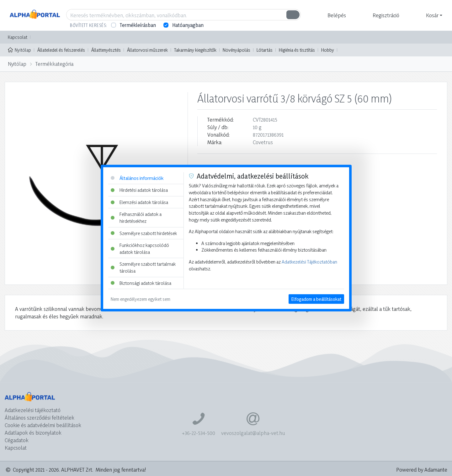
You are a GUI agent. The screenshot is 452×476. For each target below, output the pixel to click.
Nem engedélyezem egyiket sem (141, 299)
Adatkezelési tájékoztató (33, 410)
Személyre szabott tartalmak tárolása (143, 267)
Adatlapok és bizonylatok (33, 433)
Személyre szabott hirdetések (144, 233)
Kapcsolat (18, 37)
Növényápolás (237, 50)
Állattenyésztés (106, 50)
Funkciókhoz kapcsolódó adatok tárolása (140, 249)
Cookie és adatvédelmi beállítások (43, 425)
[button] (336, 15)
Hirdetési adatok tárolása (139, 190)
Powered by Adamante (422, 470)
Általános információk (137, 178)
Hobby (328, 50)
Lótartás (265, 50)
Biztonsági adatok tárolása (141, 283)
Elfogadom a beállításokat (316, 299)
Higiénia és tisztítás (297, 50)
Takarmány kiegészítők (195, 50)
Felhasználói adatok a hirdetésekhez (136, 218)
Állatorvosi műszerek (147, 50)
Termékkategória (54, 64)
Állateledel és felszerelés (61, 50)
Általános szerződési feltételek (40, 418)
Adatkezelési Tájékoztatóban (309, 262)
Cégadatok (17, 440)
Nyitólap (19, 50)
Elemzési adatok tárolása (139, 202)
